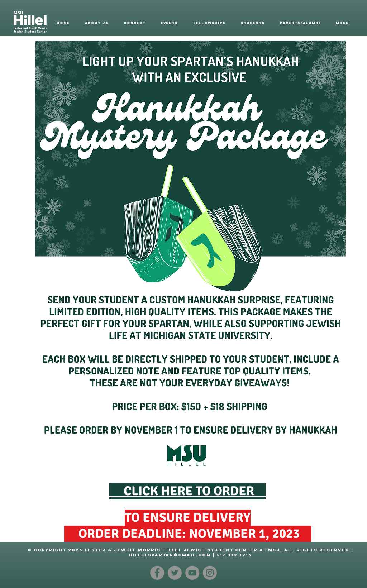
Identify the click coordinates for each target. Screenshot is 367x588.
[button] (97, 23)
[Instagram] (210, 573)
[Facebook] (157, 573)
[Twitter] (175, 573)
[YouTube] (192, 573)
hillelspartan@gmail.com (170, 555)
